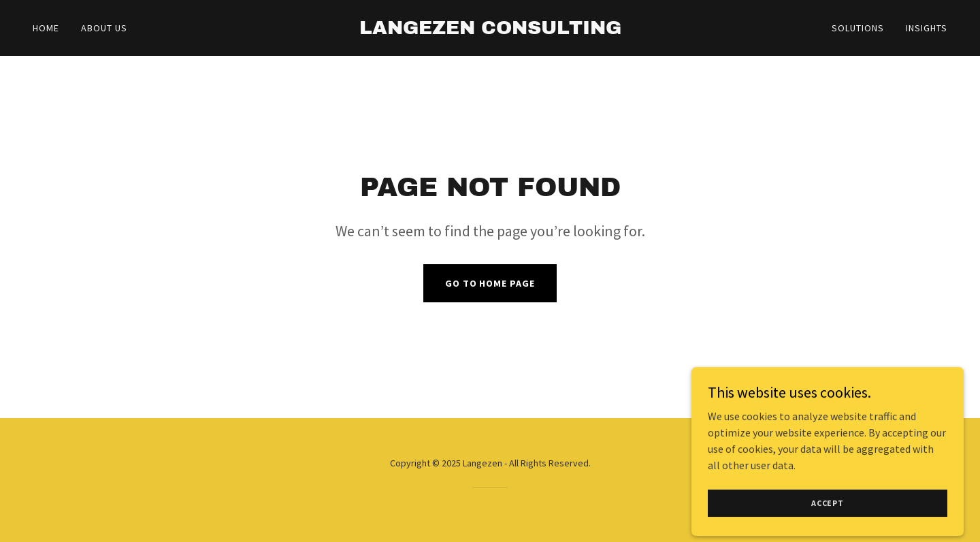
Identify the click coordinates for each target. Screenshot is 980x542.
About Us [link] (104, 28)
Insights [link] (927, 28)
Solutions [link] (858, 28)
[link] (490, 30)
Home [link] (46, 28)
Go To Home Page (490, 283)
